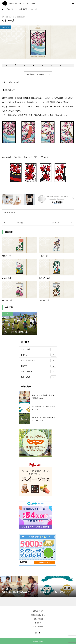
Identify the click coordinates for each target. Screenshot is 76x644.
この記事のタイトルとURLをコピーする (38, 74)
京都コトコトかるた (38, 615)
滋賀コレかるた (38, 611)
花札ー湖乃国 (6, 27)
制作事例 (38, 623)
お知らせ (8, 314)
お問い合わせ (38, 627)
